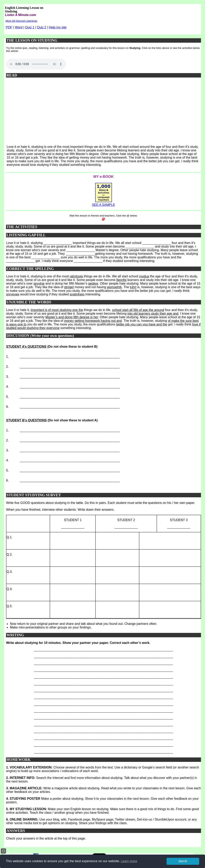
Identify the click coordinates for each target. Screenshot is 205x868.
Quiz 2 (42, 27)
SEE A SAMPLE (104, 205)
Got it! (183, 861)
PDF (9, 27)
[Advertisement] (104, 113)
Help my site (58, 27)
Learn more (129, 861)
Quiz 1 (30, 27)
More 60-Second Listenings (21, 21)
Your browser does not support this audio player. (36, 64)
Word (19, 27)
